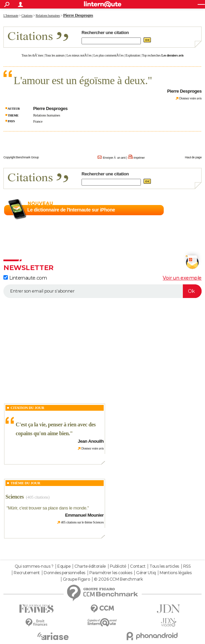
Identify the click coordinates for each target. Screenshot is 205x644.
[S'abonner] (102, 291)
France (38, 121)
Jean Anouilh (91, 441)
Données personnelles (64, 573)
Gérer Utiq (146, 573)
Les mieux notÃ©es (79, 55)
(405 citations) (38, 497)
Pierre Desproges (78, 15)
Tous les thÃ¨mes (32, 55)
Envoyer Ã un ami (114, 158)
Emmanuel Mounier (84, 515)
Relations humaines (47, 115)
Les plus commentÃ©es (108, 55)
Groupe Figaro (76, 579)
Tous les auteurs (55, 55)
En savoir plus (187, 210)
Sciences (15, 497)
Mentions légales (175, 573)
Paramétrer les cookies (111, 573)
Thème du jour (25, 483)
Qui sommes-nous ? (34, 566)
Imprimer (139, 158)
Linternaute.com (25, 278)
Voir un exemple (182, 278)
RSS (187, 566)
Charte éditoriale (90, 566)
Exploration (133, 55)
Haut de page (193, 157)
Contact (138, 566)
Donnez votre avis (190, 98)
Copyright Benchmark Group (21, 157)
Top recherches (151, 55)
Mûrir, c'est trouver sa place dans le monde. (48, 508)
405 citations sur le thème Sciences (82, 522)
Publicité (118, 566)
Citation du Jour (27, 408)
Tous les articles (164, 566)
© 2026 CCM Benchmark (118, 579)
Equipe (64, 566)
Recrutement (27, 573)
